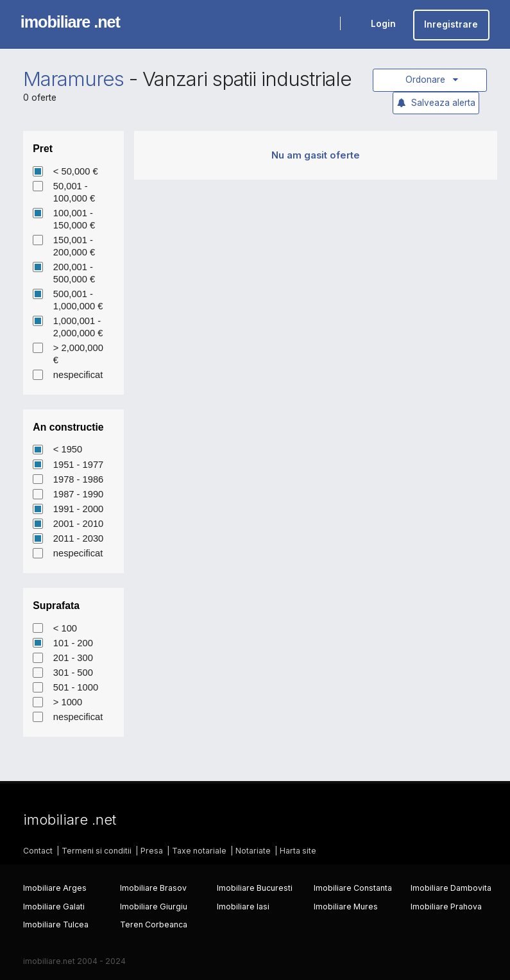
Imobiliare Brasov (153, 888)
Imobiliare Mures (346, 907)
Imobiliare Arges (55, 888)
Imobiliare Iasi (243, 907)
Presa (152, 851)
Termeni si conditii (97, 851)
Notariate (253, 851)
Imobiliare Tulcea (56, 924)
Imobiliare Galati (54, 907)
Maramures (74, 79)
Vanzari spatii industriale (247, 79)
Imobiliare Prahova (446, 907)
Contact (38, 851)
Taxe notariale (199, 851)
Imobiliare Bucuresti (255, 888)
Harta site (298, 851)
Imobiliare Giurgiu (154, 907)
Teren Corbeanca (154, 924)
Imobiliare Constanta (353, 888)
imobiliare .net (70, 22)
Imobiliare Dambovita (451, 888)
